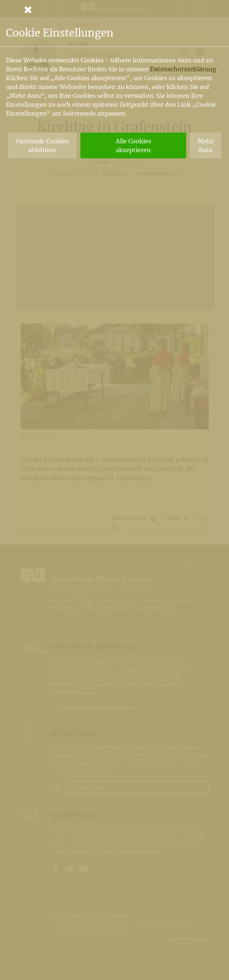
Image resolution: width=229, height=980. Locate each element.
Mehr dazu (206, 145)
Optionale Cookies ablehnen (42, 145)
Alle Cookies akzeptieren (133, 145)
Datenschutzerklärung (183, 69)
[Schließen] (115, 10)
